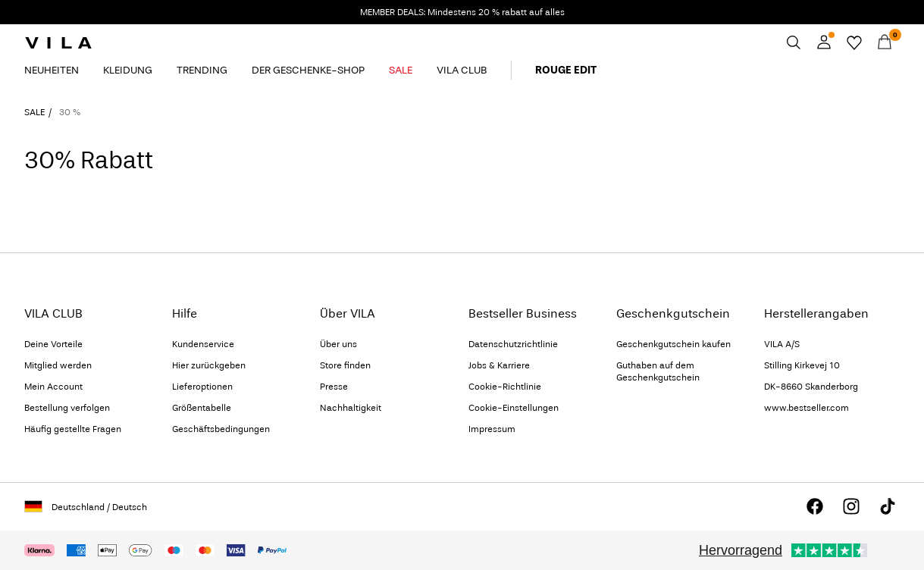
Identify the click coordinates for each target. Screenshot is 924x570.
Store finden (345, 365)
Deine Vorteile (53, 344)
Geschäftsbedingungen (221, 429)
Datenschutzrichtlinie (513, 344)
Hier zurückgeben (209, 365)
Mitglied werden (58, 365)
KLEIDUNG (128, 70)
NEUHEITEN (52, 70)
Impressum (492, 429)
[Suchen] (794, 42)
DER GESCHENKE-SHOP (308, 70)
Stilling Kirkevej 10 (802, 365)
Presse (334, 387)
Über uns (338, 344)
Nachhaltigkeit (351, 408)
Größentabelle (202, 408)
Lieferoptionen (202, 387)
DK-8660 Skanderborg (811, 387)
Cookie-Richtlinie (505, 387)
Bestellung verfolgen (67, 408)
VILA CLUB (462, 70)
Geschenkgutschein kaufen (673, 344)
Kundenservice (203, 344)
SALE (401, 70)
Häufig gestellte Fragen (73, 429)
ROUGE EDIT (566, 70)
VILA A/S (782, 344)
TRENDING (202, 70)
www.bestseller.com (807, 408)
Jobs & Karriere (499, 365)
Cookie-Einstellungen (514, 408)
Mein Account (53, 387)
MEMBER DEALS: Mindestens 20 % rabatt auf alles (462, 12)
